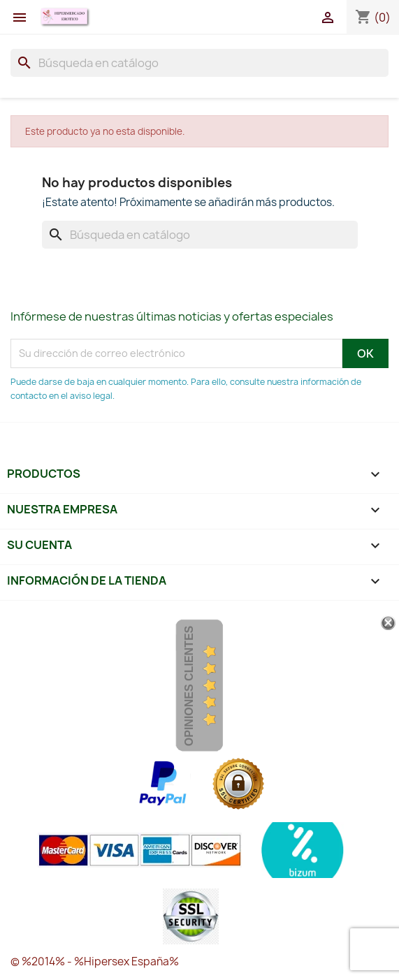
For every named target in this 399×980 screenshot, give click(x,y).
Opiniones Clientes (189, 686)
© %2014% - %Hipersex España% (95, 961)
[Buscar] (199, 63)
